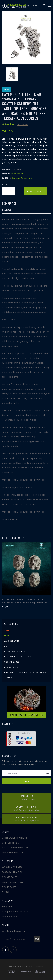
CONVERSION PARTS (12, 867)
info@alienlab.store (13, 853)
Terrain (8, 677)
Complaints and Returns (15, 912)
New (7, 636)
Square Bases (12, 662)
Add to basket (35, 191)
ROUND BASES (9, 887)
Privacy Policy (9, 917)
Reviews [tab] (7, 210)
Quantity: (7, 184)
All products (12, 641)
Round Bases (11, 667)
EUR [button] (36, 6)
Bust (7, 646)
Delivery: (6, 174)
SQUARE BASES (10, 877)
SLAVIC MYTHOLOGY (13, 882)
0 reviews (23, 125)
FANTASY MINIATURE (12, 872)
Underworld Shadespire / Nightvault (25, 672)
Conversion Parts (15, 651)
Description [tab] (9, 203)
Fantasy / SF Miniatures (18, 657)
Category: (7, 178)
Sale (7, 630)
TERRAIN (6, 892)
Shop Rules (8, 907)
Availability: (8, 169)
